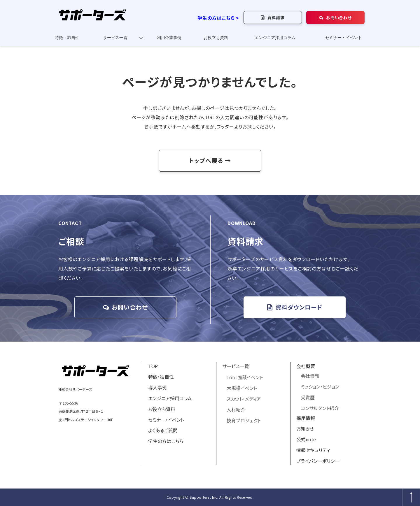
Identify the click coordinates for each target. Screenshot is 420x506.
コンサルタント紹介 (320, 408)
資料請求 (276, 17)
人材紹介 (236, 410)
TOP (153, 366)
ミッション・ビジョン (320, 386)
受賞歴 (308, 397)
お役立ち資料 (216, 38)
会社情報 (310, 376)
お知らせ (305, 428)
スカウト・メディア (244, 399)
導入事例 (157, 387)
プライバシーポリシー (318, 461)
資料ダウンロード (299, 307)
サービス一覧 (115, 38)
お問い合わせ (339, 17)
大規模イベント (242, 388)
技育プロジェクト (244, 420)
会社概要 (306, 366)
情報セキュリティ (313, 450)
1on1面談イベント (245, 377)
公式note (306, 439)
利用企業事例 (169, 38)
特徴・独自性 (67, 38)
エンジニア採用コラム (275, 38)
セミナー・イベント (344, 38)
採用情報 (306, 418)
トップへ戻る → (210, 160)
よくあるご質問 (163, 430)
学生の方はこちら (166, 441)
